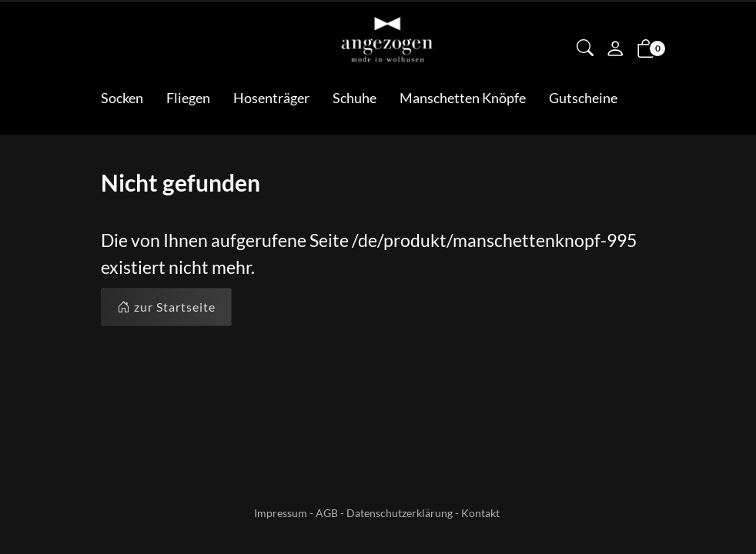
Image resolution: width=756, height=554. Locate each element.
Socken (122, 98)
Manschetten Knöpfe (463, 98)
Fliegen (188, 98)
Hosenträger (271, 98)
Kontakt (480, 513)
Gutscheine (583, 98)
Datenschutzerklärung (400, 513)
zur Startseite (166, 307)
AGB (327, 513)
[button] (585, 49)
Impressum (281, 513)
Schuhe (355, 98)
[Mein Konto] (615, 50)
